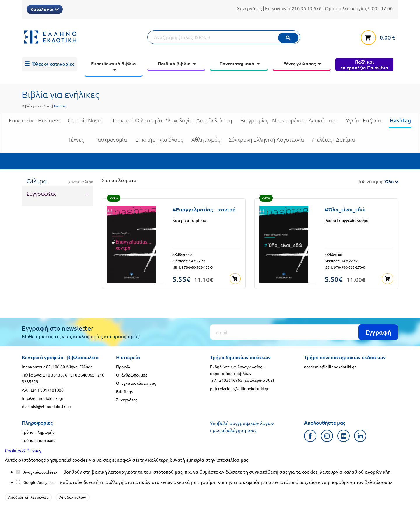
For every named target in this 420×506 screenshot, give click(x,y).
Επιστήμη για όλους (159, 142)
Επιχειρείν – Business (34, 123)
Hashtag (400, 122)
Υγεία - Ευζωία (363, 123)
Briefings (124, 391)
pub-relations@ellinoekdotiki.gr (239, 388)
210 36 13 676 (307, 8)
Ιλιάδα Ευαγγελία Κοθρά (346, 220)
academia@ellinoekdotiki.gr (330, 367)
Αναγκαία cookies (39, 472)
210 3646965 (82, 375)
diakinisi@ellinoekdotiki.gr (47, 406)
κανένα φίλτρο (81, 182)
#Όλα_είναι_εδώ (345, 209)
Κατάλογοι (45, 9)
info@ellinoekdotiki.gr (43, 398)
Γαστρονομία (111, 142)
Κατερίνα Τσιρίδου (189, 220)
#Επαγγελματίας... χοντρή (204, 209)
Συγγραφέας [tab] (41, 194)
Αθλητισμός (206, 142)
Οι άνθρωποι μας (132, 375)
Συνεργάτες (249, 8)
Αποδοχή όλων (73, 497)
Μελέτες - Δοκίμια (334, 142)
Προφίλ (123, 367)
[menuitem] (50, 64)
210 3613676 (55, 375)
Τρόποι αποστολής (38, 440)
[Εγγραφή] (304, 332)
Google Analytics (39, 482)
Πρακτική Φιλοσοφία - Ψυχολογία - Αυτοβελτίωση (171, 123)
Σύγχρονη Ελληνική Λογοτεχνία (266, 142)
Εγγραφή (378, 332)
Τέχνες (76, 142)
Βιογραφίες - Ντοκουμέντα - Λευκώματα (289, 123)
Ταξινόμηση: (378, 181)
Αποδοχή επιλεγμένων (28, 497)
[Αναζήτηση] (224, 37)
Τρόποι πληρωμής (38, 432)
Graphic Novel (85, 123)
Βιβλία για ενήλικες (37, 106)
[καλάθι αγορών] (379, 36)
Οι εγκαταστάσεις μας (136, 383)
